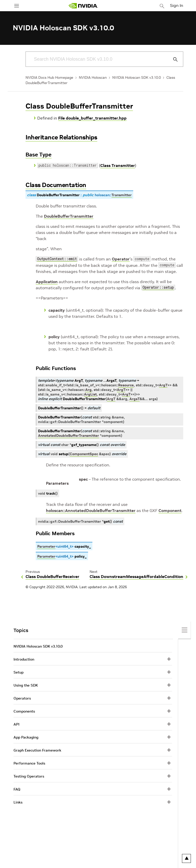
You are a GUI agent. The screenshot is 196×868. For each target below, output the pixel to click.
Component (170, 510)
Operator (121, 259)
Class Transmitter (118, 165)
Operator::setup (158, 288)
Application (47, 282)
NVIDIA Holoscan (93, 77)
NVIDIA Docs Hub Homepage (49, 77)
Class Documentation (56, 185)
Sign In (177, 5)
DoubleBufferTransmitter (69, 216)
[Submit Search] (173, 59)
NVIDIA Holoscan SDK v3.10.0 (137, 77)
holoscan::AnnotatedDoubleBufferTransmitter (91, 510)
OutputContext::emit (57, 259)
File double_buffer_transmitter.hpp (92, 118)
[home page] (83, 6)
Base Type (39, 155)
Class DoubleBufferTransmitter (79, 106)
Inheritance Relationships (61, 137)
